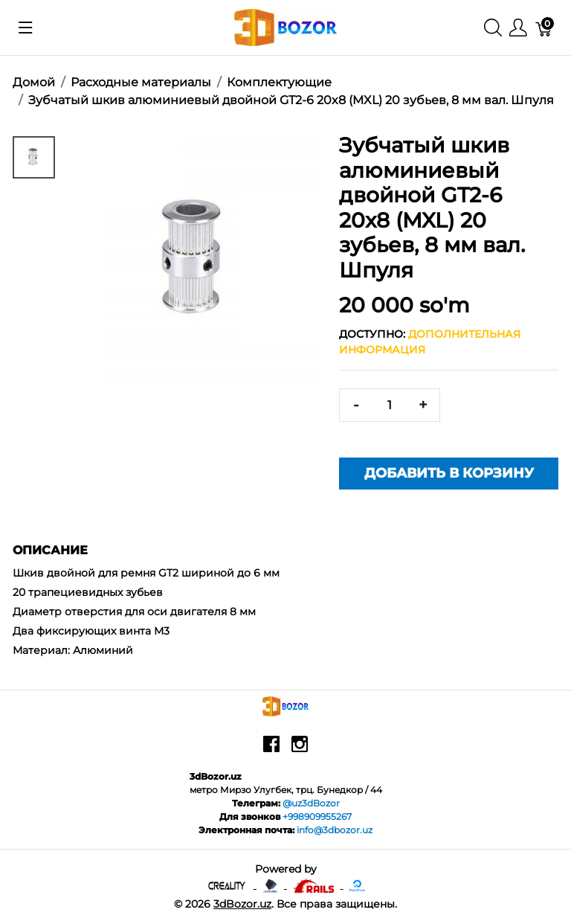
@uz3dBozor (311, 803)
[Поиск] (493, 28)
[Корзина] (544, 28)
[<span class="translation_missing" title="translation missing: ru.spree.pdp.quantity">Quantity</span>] (390, 405)
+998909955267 (317, 816)
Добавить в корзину (449, 473)
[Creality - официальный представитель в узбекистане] (228, 885)
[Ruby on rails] (315, 885)
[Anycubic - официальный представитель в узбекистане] (272, 885)
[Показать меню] (26, 28)
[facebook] (271, 749)
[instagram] (300, 749)
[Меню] (518, 28)
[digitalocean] (357, 885)
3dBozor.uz (242, 904)
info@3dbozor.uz (335, 830)
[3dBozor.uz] (286, 26)
